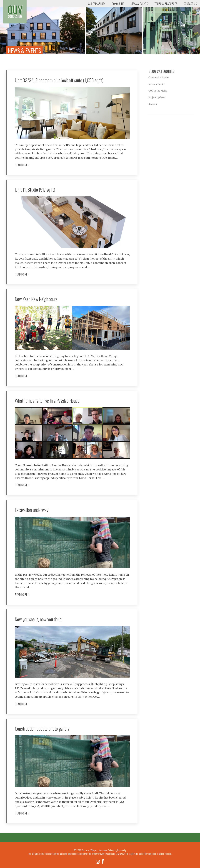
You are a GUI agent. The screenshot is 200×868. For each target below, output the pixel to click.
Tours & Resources (166, 4)
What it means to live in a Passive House (47, 401)
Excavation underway (32, 510)
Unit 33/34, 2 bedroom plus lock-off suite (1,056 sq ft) (59, 80)
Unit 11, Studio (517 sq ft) (35, 190)
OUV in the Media (158, 91)
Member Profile (157, 84)
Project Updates (157, 97)
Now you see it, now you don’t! (39, 619)
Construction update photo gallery (42, 729)
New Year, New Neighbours (36, 299)
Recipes (153, 104)
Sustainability (97, 4)
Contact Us (190, 4)
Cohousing (118, 4)
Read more (22, 165)
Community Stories (159, 77)
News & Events (139, 4)
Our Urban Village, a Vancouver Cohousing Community (15, 12)
